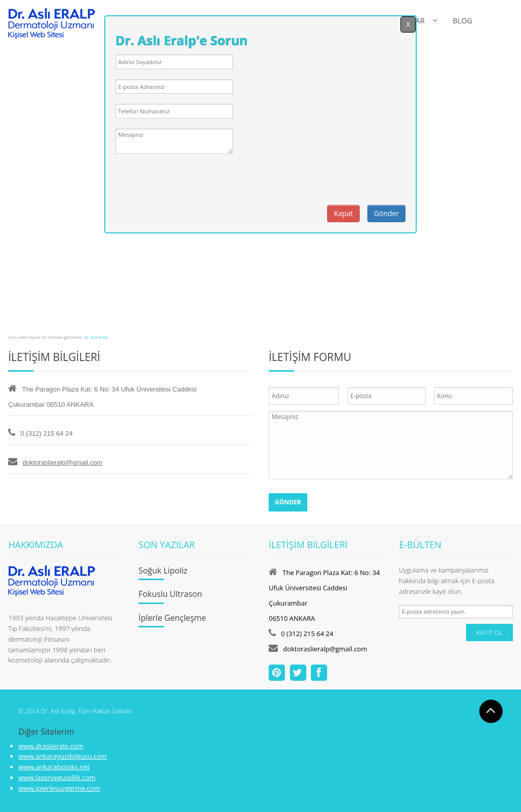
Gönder (386, 213)
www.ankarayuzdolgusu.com (63, 756)
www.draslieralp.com (51, 746)
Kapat (343, 213)
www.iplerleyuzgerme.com (59, 788)
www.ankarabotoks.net (54, 767)
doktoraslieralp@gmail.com (62, 462)
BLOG (462, 21)
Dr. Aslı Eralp (96, 337)
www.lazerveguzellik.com (57, 777)
